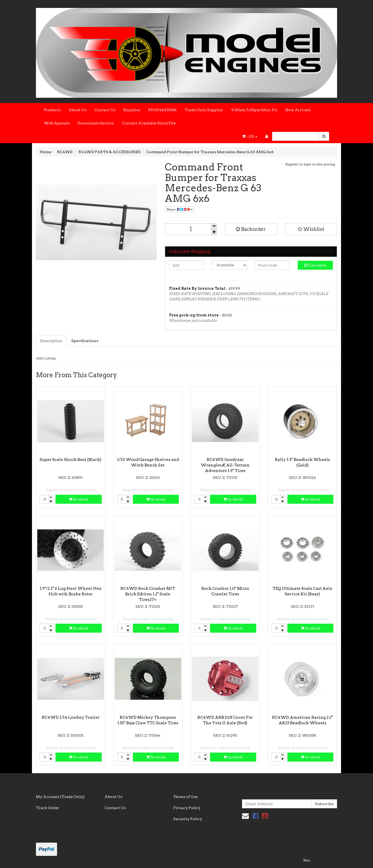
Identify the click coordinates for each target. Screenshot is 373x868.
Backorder (251, 229)
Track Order (48, 808)
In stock (78, 499)
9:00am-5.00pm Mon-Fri (254, 110)
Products (52, 110)
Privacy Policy (187, 808)
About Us (78, 110)
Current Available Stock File (149, 123)
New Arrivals (298, 110)
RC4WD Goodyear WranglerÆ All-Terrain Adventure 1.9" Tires (225, 465)
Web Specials (57, 123)
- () (250, 136)
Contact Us (105, 110)
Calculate (315, 265)
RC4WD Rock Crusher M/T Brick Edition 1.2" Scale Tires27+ (148, 594)
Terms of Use (185, 797)
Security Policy (188, 819)
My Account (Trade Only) (60, 797)
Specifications (85, 341)
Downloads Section (96, 123)
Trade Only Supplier (204, 110)
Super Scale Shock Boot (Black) (71, 460)
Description (51, 341)
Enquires (132, 110)
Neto (307, 860)
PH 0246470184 (162, 110)
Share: (180, 209)
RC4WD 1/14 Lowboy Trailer (71, 717)
